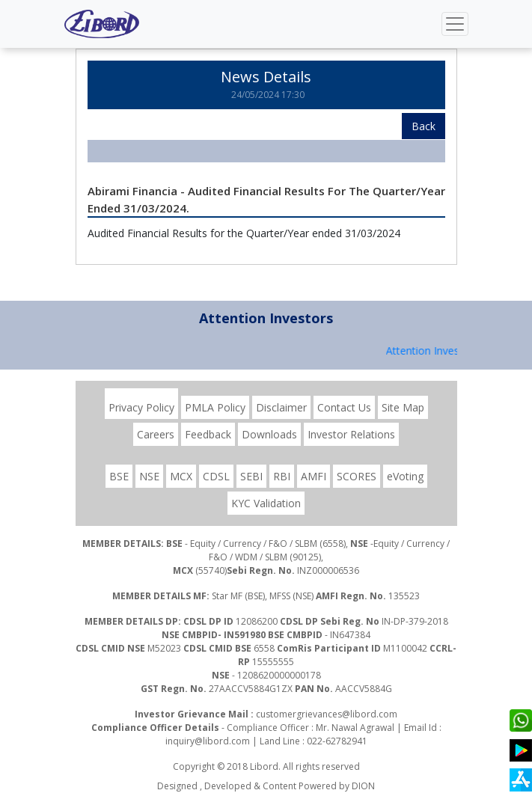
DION (363, 786)
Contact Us (344, 407)
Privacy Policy (141, 407)
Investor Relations (351, 434)
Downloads (269, 434)
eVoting (405, 476)
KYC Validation (266, 503)
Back (424, 126)
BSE (119, 476)
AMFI (314, 476)
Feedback (208, 434)
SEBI (251, 476)
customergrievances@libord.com (327, 714)
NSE (149, 476)
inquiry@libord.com (208, 741)
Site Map (403, 407)
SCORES (357, 476)
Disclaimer (281, 407)
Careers (156, 434)
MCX (181, 476)
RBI (282, 476)
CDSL (216, 476)
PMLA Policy (215, 407)
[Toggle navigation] (455, 24)
